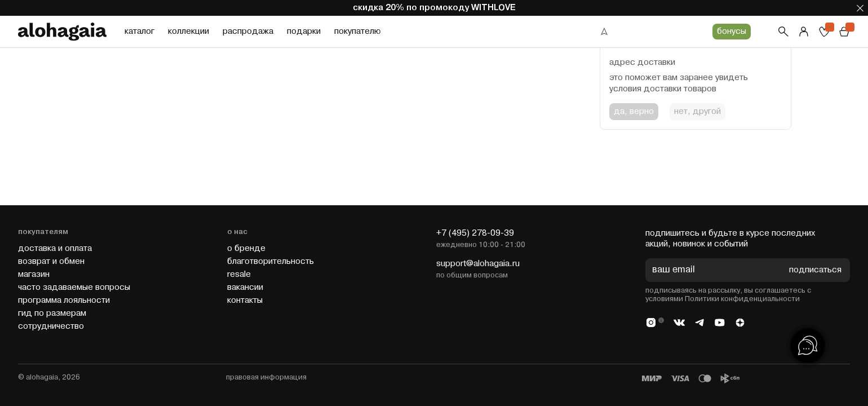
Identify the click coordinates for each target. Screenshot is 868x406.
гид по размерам (52, 313)
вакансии (245, 287)
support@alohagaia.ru (478, 264)
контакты (245, 300)
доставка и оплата (55, 248)
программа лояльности (64, 300)
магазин (34, 274)
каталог (139, 31)
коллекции (189, 31)
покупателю (357, 31)
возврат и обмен (51, 261)
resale (239, 274)
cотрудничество (51, 326)
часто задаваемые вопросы (74, 287)
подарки (304, 31)
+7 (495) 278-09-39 (475, 233)
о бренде (246, 248)
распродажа (248, 31)
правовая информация (266, 377)
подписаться (815, 270)
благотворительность (271, 261)
